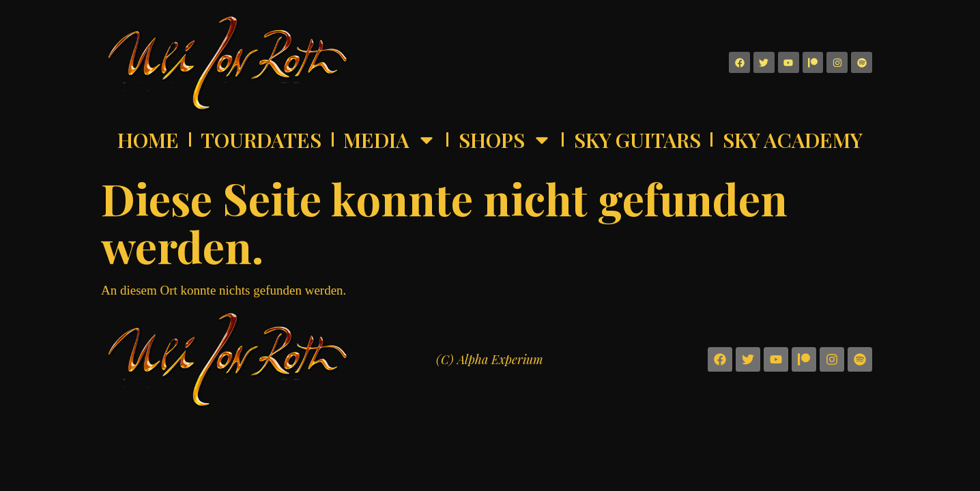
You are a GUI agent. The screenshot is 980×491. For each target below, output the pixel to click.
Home (148, 140)
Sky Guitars (637, 140)
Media (390, 140)
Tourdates (261, 140)
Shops (505, 140)
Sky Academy (793, 140)
